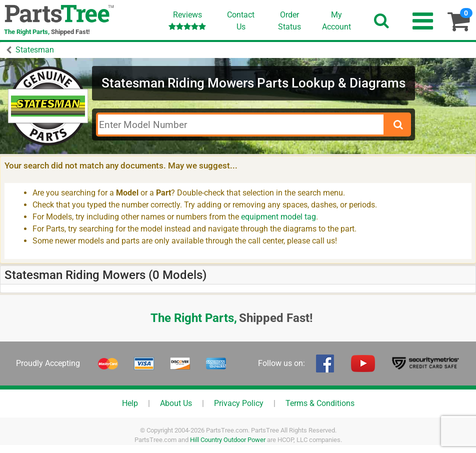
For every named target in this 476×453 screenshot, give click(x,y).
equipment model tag (278, 217)
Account (336, 20)
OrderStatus (289, 21)
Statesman (35, 50)
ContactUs (241, 21)
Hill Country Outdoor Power (228, 440)
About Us (176, 403)
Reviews (187, 20)
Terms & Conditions (320, 403)
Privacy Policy (239, 403)
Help (130, 403)
